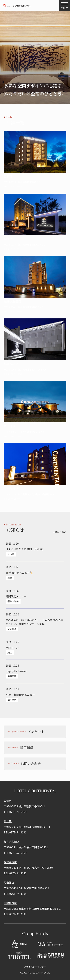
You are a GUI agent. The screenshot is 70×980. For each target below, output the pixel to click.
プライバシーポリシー (35, 967)
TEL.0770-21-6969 (15, 812)
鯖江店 (8, 821)
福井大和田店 (12, 842)
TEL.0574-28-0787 (15, 914)
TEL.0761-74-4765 (15, 894)
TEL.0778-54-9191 (15, 832)
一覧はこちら (60, 532)
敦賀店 (8, 801)
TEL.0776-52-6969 (15, 853)
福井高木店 (10, 862)
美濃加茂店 (10, 903)
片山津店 (9, 883)
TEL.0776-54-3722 (15, 873)
